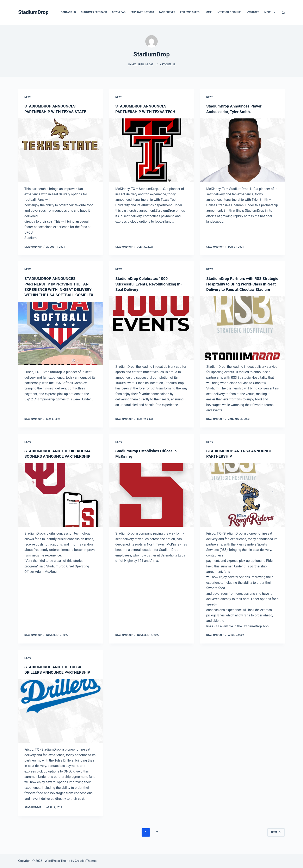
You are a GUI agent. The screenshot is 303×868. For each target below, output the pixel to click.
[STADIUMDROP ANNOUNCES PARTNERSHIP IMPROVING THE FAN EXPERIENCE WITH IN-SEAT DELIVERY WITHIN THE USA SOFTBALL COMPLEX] (61, 338)
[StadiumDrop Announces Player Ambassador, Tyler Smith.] (242, 150)
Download (119, 12)
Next (276, 837)
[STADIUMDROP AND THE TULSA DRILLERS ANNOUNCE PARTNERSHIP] (61, 716)
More (271, 12)
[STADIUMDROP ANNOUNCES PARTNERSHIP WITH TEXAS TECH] (151, 150)
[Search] (283, 13)
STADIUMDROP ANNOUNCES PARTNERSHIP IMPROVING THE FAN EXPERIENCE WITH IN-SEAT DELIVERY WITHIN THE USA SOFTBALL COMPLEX (60, 289)
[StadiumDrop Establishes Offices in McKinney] (151, 500)
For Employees (190, 12)
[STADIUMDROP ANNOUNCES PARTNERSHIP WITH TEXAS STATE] (61, 150)
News (28, 97)
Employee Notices (142, 12)
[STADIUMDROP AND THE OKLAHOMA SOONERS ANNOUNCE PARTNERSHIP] (61, 500)
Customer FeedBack (94, 12)
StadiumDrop (33, 12)
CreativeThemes (86, 861)
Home (208, 12)
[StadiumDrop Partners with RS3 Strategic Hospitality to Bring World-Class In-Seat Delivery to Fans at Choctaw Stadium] (242, 333)
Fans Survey (167, 12)
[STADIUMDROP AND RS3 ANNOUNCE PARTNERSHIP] (242, 500)
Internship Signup (229, 12)
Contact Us (68, 12)
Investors (252, 12)
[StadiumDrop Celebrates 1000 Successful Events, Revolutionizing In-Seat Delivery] (151, 328)
